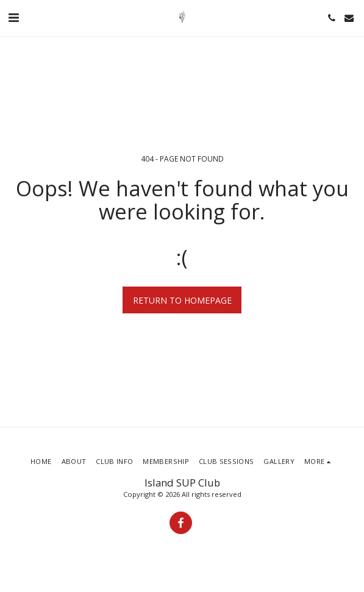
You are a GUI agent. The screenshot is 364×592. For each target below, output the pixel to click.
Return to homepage (182, 300)
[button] (13, 17)
